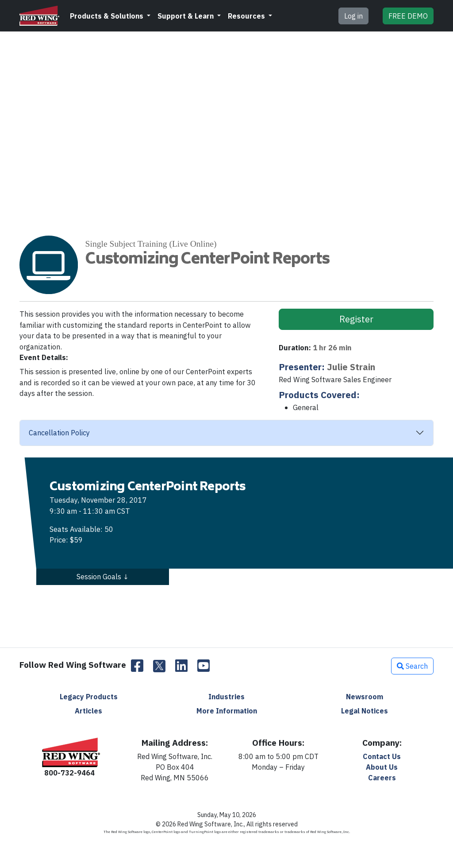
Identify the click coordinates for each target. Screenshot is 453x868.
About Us (382, 767)
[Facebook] (137, 666)
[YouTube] (203, 666)
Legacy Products (89, 697)
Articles (88, 711)
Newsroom (365, 697)
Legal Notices (365, 711)
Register (356, 319)
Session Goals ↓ (103, 577)
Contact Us (382, 756)
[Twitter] (159, 666)
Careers (382, 778)
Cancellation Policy (59, 433)
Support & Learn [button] (186, 16)
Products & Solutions (107, 16)
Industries (226, 697)
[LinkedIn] (181, 666)
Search (412, 666)
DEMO (408, 16)
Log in (353, 16)
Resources (247, 16)
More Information (227, 711)
